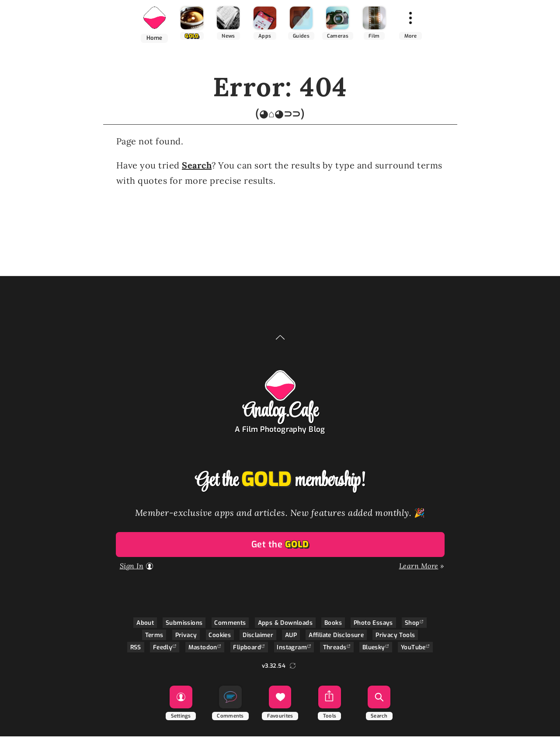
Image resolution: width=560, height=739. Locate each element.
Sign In (132, 568)
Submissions (184, 625)
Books (333, 625)
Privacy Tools (395, 637)
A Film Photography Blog (280, 432)
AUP (291, 637)
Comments (230, 625)
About (145, 625)
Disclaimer (258, 637)
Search (197, 168)
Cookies (220, 637)
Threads (335, 650)
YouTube (413, 650)
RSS (136, 650)
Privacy (186, 637)
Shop (412, 625)
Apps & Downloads (285, 625)
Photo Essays (373, 625)
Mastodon (203, 650)
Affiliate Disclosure (336, 637)
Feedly (163, 650)
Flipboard (247, 650)
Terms (154, 637)
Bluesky (374, 650)
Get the (280, 547)
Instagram (292, 650)
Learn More (419, 568)
